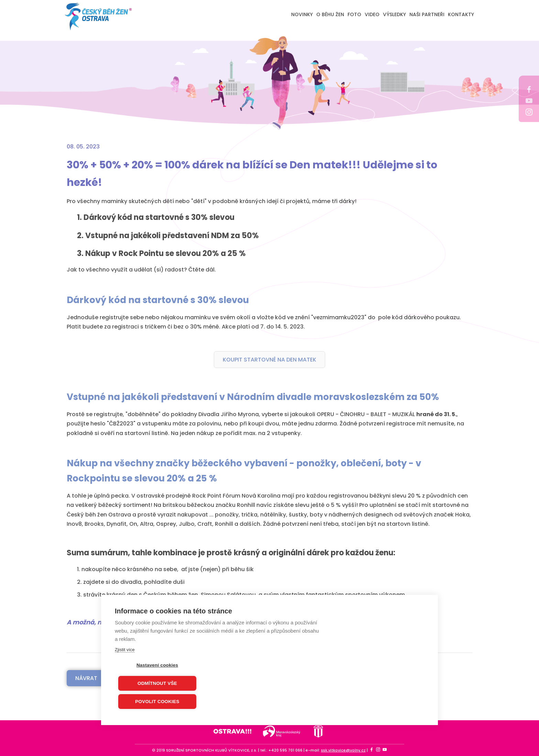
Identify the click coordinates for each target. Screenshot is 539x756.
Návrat (86, 678)
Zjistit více (125, 650)
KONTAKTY (461, 14)
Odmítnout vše (157, 684)
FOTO (354, 14)
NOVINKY (302, 14)
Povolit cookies (157, 702)
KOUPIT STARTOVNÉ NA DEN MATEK (269, 360)
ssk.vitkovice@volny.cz (343, 750)
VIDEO (372, 14)
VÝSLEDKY (394, 14)
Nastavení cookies (157, 665)
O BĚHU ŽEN (330, 14)
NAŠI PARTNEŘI (427, 14)
